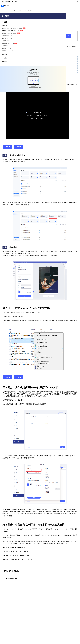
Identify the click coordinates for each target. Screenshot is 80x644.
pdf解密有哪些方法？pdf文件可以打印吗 (5, 46)
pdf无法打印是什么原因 (5, 60)
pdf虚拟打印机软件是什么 (5, 56)
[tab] (5, 33)
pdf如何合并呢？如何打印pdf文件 (5, 52)
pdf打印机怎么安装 (5, 63)
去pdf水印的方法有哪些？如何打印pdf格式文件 (5, 40)
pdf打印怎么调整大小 (5, 75)
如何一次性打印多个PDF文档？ (21, 61)
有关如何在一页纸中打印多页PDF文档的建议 (24, 70)
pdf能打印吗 (4, 72)
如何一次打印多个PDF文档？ (33, 11)
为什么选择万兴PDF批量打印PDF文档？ (23, 67)
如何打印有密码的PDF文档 (5, 68)
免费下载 (55, 36)
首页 (14, 11)
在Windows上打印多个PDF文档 (21, 64)
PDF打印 (20, 11)
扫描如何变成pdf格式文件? (5, 78)
